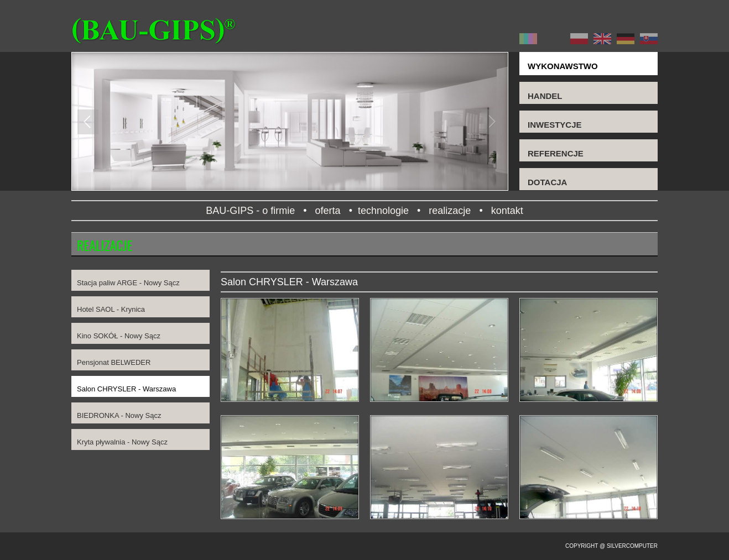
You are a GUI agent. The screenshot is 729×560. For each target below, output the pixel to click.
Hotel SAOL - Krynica (111, 309)
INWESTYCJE (555, 125)
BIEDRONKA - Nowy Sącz (119, 415)
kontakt (510, 211)
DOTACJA (547, 182)
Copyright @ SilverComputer (611, 546)
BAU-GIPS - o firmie (248, 211)
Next (492, 122)
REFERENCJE (556, 153)
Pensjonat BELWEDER (114, 362)
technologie (383, 211)
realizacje (450, 211)
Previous (88, 122)
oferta (328, 211)
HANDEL (545, 96)
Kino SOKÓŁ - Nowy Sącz (119, 336)
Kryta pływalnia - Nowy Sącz (122, 442)
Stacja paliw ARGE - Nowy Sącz (128, 283)
